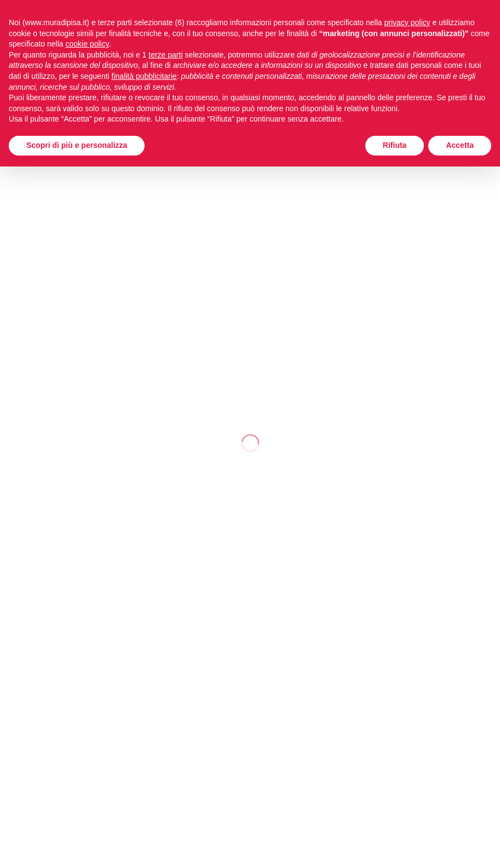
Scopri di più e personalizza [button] (77, 145)
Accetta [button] (460, 145)
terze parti (165, 55)
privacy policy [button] (407, 22)
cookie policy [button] (87, 44)
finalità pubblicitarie (144, 76)
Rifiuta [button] (395, 145)
